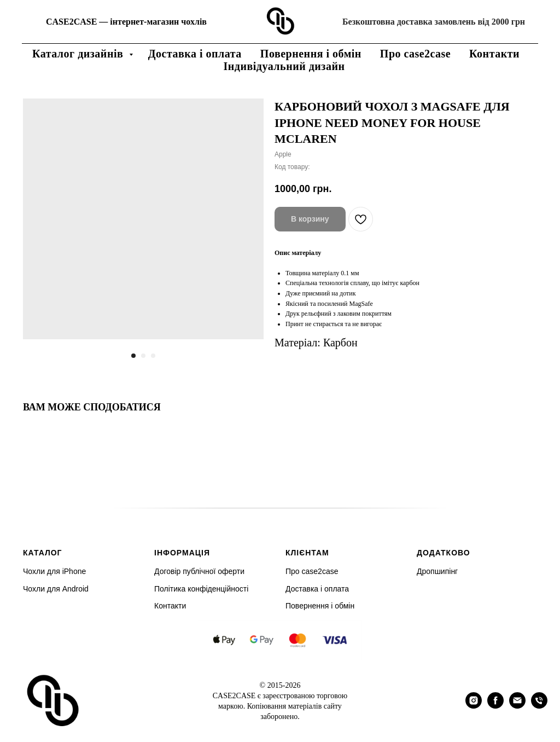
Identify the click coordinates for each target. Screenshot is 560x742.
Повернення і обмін (311, 54)
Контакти (494, 54)
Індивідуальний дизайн (284, 66)
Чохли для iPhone (54, 571)
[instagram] (474, 706)
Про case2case (415, 54)
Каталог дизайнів (79, 54)
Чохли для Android (56, 589)
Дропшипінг (437, 571)
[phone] (539, 706)
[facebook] (495, 706)
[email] (517, 706)
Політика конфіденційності (201, 589)
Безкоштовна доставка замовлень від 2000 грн (434, 22)
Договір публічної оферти (199, 571)
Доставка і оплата (195, 54)
